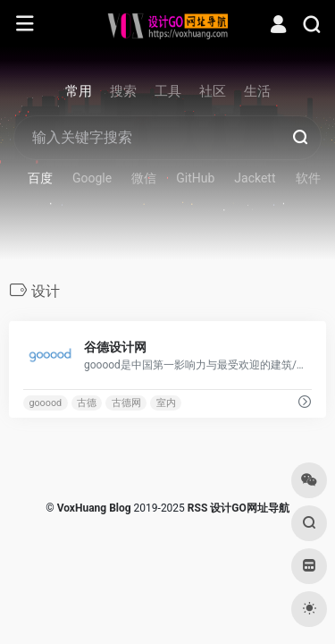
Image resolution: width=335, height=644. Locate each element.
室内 (166, 403)
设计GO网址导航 (249, 508)
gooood (45, 403)
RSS (197, 508)
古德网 (126, 403)
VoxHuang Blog (94, 508)
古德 (87, 403)
